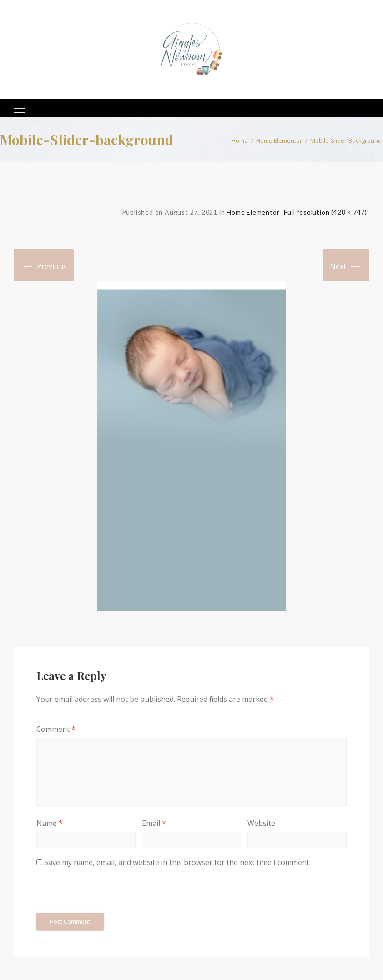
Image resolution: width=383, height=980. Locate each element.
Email (154, 823)
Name (50, 823)
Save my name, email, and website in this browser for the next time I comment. (177, 862)
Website (261, 823)
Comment (56, 729)
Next (346, 265)
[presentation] (106, 890)
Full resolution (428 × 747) (325, 212)
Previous (44, 265)
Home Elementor (279, 140)
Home (240, 140)
